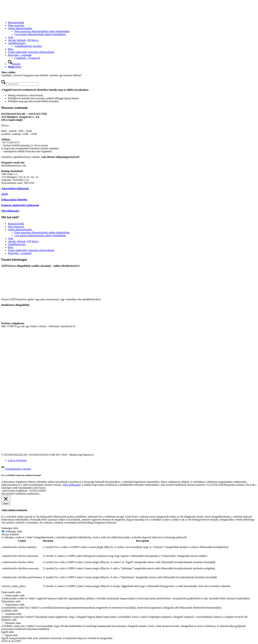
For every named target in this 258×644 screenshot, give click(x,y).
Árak (11, 238)
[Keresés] (14, 64)
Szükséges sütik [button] (10, 528)
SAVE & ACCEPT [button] (11, 641)
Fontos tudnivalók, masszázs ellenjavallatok (31, 250)
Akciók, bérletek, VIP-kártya (23, 241)
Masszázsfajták (16, 224)
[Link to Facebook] (17, 460)
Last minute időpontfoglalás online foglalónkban (40, 235)
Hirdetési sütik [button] (9, 620)
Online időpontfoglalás (20, 230)
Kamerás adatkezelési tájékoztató (20, 205)
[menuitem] (132, 23)
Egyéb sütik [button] (8, 632)
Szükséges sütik (14, 531)
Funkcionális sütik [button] (11, 592)
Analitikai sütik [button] (9, 611)
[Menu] (15, 67)
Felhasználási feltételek (14, 200)
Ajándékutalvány (17, 244)
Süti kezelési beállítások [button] (15, 491)
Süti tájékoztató (10, 211)
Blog (10, 247)
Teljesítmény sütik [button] (11, 601)
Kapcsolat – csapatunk (20, 253)
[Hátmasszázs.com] (26, 17)
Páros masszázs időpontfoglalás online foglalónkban (42, 232)
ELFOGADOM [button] (38, 491)
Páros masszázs (16, 227)
